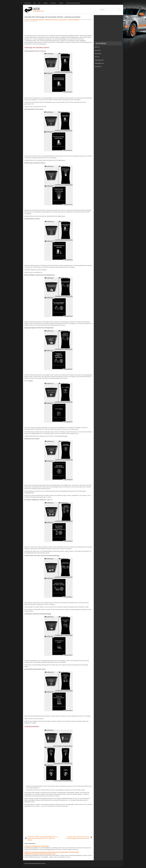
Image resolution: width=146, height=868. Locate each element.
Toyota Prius (98, 67)
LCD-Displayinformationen (73, 20)
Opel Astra (98, 50)
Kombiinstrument (63, 20)
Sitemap (45, 3)
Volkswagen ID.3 (99, 60)
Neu (34, 3)
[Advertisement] (58, 28)
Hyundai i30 (27, 20)
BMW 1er (97, 47)
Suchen (61, 3)
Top (39, 3)
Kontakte (53, 3)
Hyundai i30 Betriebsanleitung (37, 20)
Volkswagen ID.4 (99, 63)
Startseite (28, 3)
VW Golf (97, 57)
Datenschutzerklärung (73, 3)
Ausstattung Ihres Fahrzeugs (52, 20)
